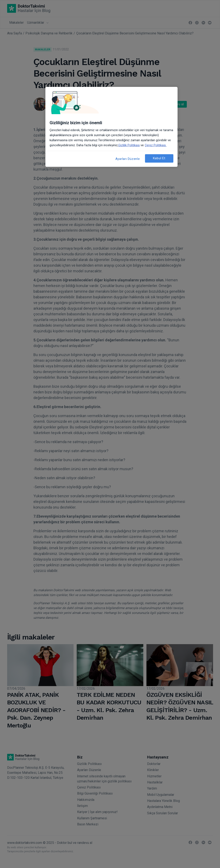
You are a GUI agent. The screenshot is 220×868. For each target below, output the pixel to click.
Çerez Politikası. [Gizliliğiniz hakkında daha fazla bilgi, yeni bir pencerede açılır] (156, 145)
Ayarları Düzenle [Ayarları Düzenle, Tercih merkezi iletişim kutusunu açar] (128, 159)
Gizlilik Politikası (129, 145)
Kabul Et (159, 158)
